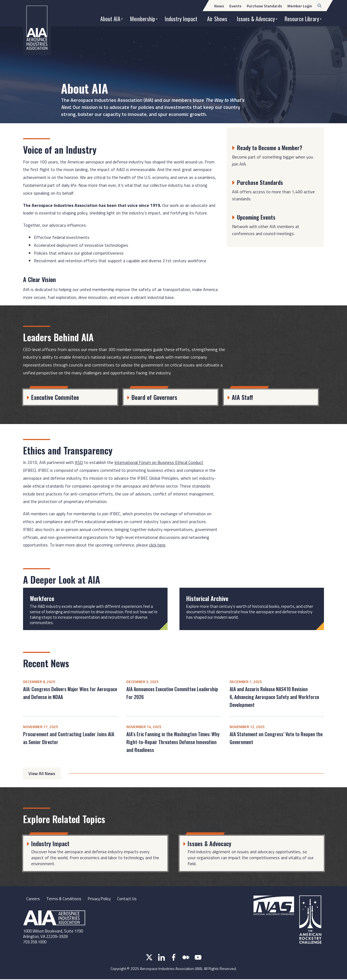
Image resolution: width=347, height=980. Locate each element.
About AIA (110, 19)
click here (157, 545)
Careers (33, 899)
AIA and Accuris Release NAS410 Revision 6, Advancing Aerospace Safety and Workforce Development (274, 697)
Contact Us (131, 899)
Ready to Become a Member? (272, 147)
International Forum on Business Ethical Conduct (159, 462)
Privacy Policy (102, 899)
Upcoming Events (258, 217)
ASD (79, 462)
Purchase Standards (261, 182)
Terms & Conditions (64, 899)
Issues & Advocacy (256, 19)
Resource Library (302, 19)
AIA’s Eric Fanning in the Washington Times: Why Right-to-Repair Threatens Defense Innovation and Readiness (173, 742)
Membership (143, 19)
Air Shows (217, 19)
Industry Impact (181, 19)
